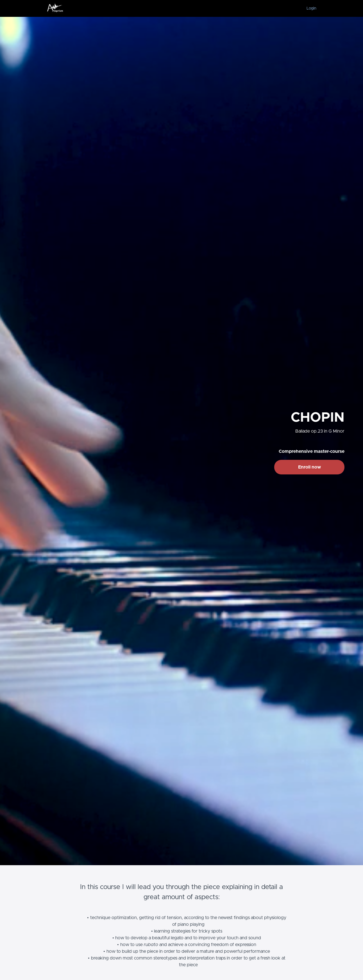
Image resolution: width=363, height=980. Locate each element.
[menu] (309, 8)
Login (311, 8)
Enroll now (309, 467)
